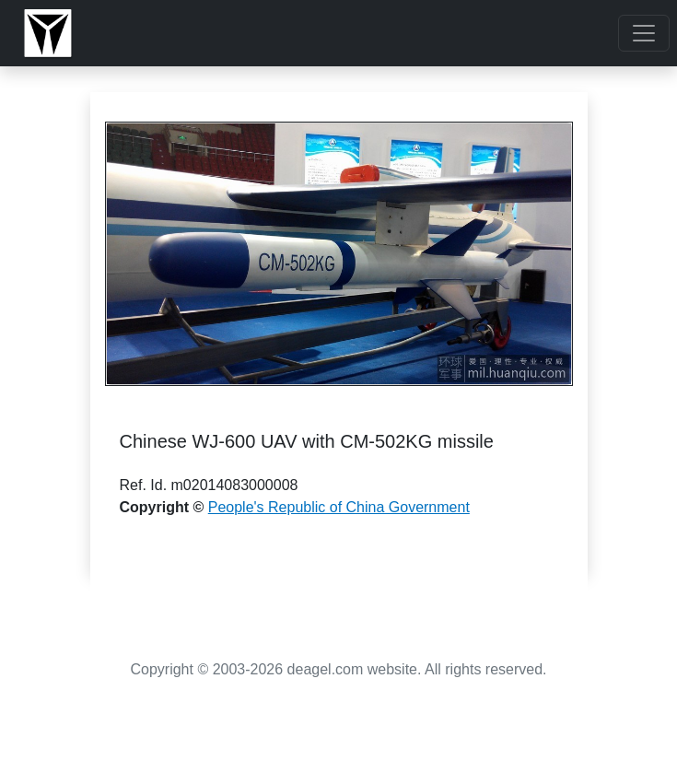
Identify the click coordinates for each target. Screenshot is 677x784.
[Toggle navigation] (644, 33)
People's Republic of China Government (339, 507)
